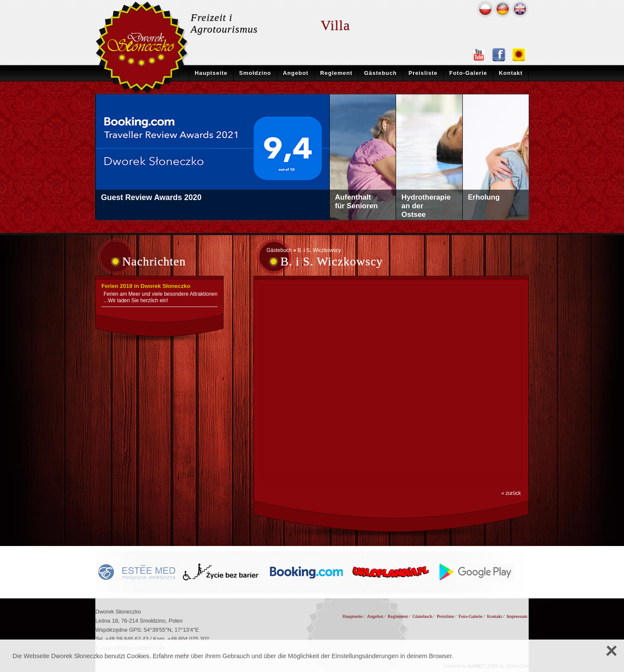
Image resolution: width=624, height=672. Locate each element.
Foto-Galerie (468, 73)
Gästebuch (380, 73)
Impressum (517, 616)
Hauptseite (211, 73)
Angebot (296, 73)
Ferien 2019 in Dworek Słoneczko (146, 286)
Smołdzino (255, 73)
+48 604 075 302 (188, 639)
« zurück (511, 493)
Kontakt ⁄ (496, 616)
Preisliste (423, 73)
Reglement (336, 73)
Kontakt (511, 73)
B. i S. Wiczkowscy (319, 250)
